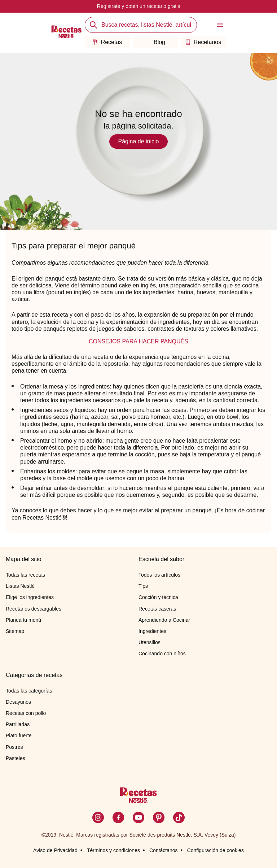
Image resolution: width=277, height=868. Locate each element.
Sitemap (15, 631)
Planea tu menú (23, 620)
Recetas (107, 42)
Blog (155, 42)
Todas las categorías (29, 691)
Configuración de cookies (216, 850)
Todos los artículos (159, 575)
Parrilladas (18, 724)
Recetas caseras (157, 609)
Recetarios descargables (34, 609)
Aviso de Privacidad (55, 850)
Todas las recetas (25, 575)
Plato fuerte (19, 735)
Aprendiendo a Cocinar (164, 620)
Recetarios (203, 42)
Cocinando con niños (162, 654)
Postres (14, 747)
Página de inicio (139, 141)
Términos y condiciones (113, 850)
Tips (143, 586)
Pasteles (16, 758)
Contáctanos (164, 850)
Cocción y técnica (158, 597)
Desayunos (18, 702)
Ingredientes (152, 631)
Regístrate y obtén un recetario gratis (138, 6)
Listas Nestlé (20, 586)
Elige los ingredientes (30, 597)
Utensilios (150, 642)
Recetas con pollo (26, 713)
